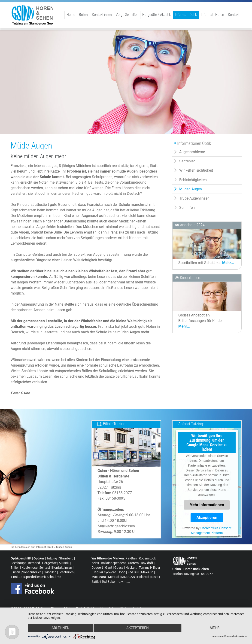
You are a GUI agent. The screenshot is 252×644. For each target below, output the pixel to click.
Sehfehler (187, 161)
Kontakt (234, 15)
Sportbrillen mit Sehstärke (43, 577)
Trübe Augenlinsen (194, 198)
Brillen (83, 15)
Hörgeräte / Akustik (156, 15)
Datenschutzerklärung (236, 636)
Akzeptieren (207, 518)
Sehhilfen (187, 208)
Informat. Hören (212, 15)
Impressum (218, 636)
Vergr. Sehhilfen (127, 15)
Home (71, 15)
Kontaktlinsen (102, 15)
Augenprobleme (192, 152)
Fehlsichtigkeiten (193, 180)
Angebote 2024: (193, 225)
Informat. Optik (186, 15)
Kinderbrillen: (191, 278)
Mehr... (228, 263)
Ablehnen (60, 628)
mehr (215, 628)
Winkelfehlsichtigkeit (196, 170)
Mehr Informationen (207, 505)
